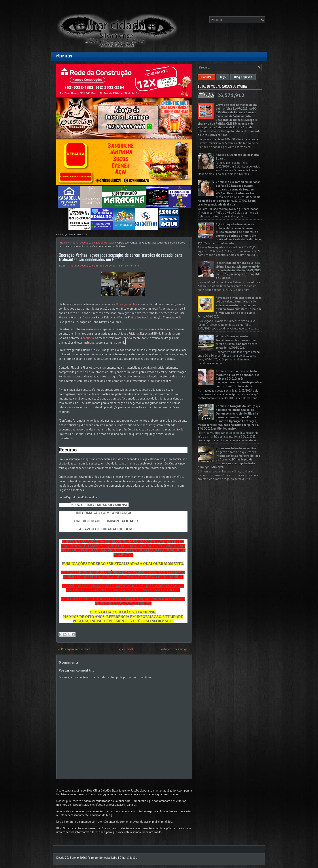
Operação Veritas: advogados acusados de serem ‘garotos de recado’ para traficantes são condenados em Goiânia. (120, 257)
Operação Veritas (126, 304)
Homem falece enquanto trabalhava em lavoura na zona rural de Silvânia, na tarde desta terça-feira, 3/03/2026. (237, 342)
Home (63, 243)
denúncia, (89, 338)
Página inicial (64, 56)
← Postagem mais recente (74, 649)
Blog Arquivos (243, 77)
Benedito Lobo (108, 858)
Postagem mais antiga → (175, 649)
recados (138, 329)
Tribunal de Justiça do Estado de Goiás (92, 243)
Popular (206, 77)
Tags (223, 77)
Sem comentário (129, 266)
